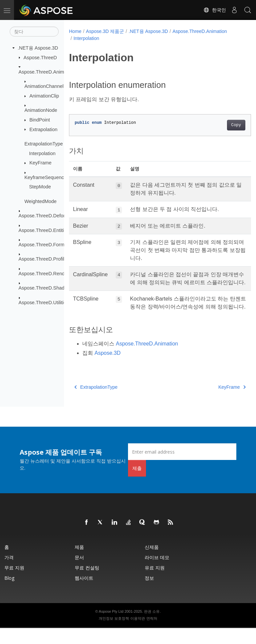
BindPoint (40, 120)
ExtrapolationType (43, 144)
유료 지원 (155, 584)
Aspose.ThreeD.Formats (45, 245)
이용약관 (138, 634)
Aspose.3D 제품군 (105, 31)
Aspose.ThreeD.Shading (45, 288)
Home (75, 31)
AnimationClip (44, 96)
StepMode (40, 187)
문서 (79, 573)
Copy (223, 125)
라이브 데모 (157, 573)
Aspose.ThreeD (40, 57)
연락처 (152, 634)
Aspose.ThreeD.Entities (44, 230)
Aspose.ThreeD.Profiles (44, 259)
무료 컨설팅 (87, 584)
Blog (9, 594)
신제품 (152, 563)
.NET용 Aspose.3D (38, 48)
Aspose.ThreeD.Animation (47, 72)
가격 (9, 573)
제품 (79, 563)
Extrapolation (43, 129)
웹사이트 (84, 594)
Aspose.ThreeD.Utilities (44, 302)
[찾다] (34, 32)
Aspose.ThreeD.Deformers (47, 216)
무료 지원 (14, 584)
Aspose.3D (107, 369)
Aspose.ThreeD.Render (44, 274)
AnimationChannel (44, 86)
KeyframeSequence (45, 177)
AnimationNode (41, 110)
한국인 (215, 10)
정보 (149, 594)
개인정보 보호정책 (114, 634)
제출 (137, 484)
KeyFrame (40, 163)
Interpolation (42, 153)
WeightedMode (40, 201)
